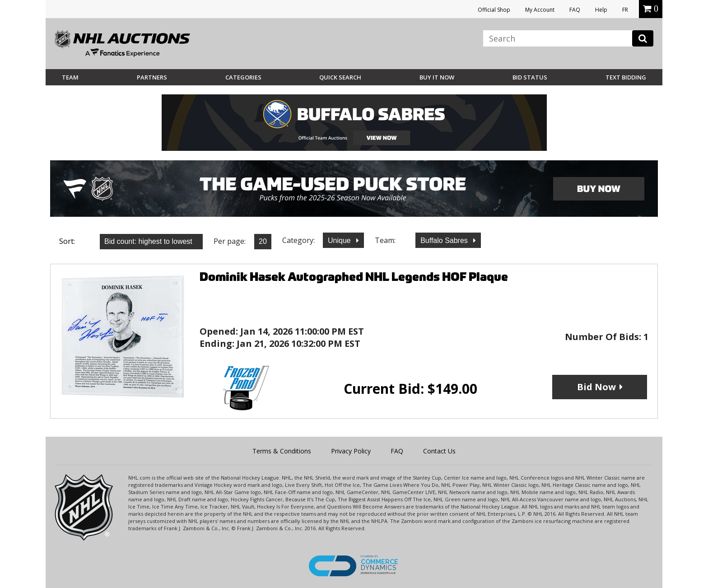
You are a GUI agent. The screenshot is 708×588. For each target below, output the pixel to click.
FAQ (575, 10)
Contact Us (439, 451)
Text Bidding (626, 77)
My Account (540, 10)
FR (625, 10)
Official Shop (494, 10)
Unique (340, 240)
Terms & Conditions (282, 451)
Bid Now (596, 387)
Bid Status (530, 77)
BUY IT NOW (437, 77)
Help (601, 10)
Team (70, 77)
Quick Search (340, 77)
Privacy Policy (351, 451)
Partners (152, 77)
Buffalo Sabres (445, 240)
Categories (243, 77)
